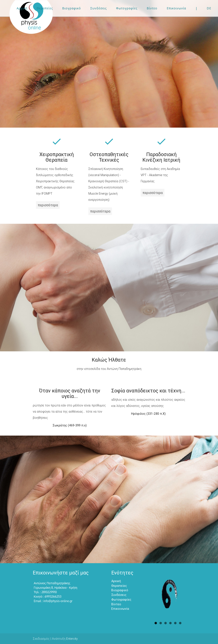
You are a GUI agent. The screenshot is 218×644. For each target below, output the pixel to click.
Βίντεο (116, 604)
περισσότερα (48, 205)
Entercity (72, 639)
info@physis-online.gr (58, 601)
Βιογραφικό (120, 590)
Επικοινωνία (120, 609)
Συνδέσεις (119, 595)
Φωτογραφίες (121, 599)
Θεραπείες (119, 586)
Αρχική (116, 581)
